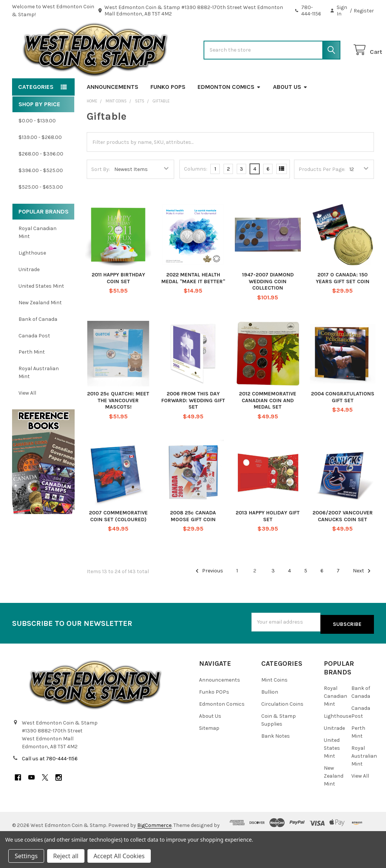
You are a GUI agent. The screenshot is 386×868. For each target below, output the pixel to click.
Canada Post (34, 359)
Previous (208, 595)
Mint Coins (274, 701)
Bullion (270, 713)
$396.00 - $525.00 (41, 194)
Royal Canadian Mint (38, 256)
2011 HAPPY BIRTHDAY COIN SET (118, 302)
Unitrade (29, 294)
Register (364, 11)
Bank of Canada (38, 343)
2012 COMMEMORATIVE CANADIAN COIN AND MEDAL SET (268, 424)
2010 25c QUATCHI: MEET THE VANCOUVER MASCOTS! (118, 424)
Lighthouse (32, 277)
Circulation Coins (282, 725)
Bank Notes (276, 757)
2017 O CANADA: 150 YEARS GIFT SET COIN (343, 302)
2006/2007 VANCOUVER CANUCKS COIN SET (343, 540)
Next (363, 595)
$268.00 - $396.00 (41, 178)
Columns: (196, 193)
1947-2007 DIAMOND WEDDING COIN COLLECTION (268, 305)
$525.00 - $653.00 (41, 211)
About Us (290, 111)
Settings (26, 856)
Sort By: (101, 193)
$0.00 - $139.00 (37, 145)
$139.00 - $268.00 (40, 161)
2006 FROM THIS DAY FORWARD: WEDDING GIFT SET (193, 424)
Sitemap (209, 750)
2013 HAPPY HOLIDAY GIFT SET (268, 540)
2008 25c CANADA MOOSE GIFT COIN (193, 540)
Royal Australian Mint (39, 397)
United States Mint (41, 310)
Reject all (66, 856)
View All (27, 417)
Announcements (113, 111)
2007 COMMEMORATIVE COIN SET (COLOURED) (118, 540)
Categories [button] (36, 111)
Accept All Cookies (119, 856)
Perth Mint (32, 376)
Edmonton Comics (229, 111)
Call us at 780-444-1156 (50, 780)
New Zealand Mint (40, 327)
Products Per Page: (322, 193)
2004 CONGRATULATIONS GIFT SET (343, 421)
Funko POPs (168, 111)
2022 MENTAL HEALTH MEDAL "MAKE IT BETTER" (193, 302)
